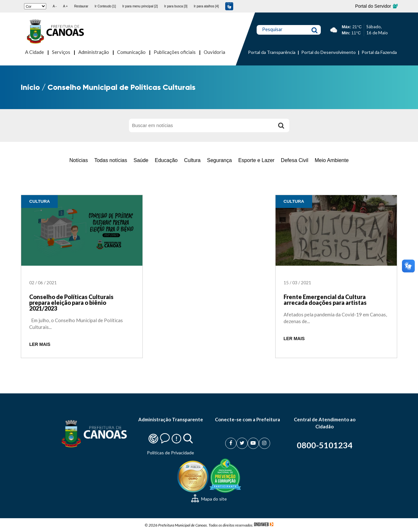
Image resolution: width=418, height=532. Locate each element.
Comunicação (131, 52)
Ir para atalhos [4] (206, 6)
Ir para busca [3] (176, 6)
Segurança (219, 160)
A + (65, 6)
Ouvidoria (214, 52)
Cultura (192, 160)
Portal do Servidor (376, 6)
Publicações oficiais (175, 52)
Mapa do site (209, 499)
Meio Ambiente (332, 160)
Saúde (141, 160)
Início (30, 87)
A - (55, 6)
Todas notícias (111, 160)
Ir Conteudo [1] (105, 6)
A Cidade (34, 52)
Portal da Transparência (272, 52)
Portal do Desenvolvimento (328, 52)
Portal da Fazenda (379, 52)
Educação (166, 160)
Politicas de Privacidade (171, 453)
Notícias (79, 160)
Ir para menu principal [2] (140, 6)
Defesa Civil (295, 160)
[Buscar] (281, 125)
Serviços (61, 52)
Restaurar (81, 6)
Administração (94, 52)
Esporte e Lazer (256, 160)
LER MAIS (40, 344)
